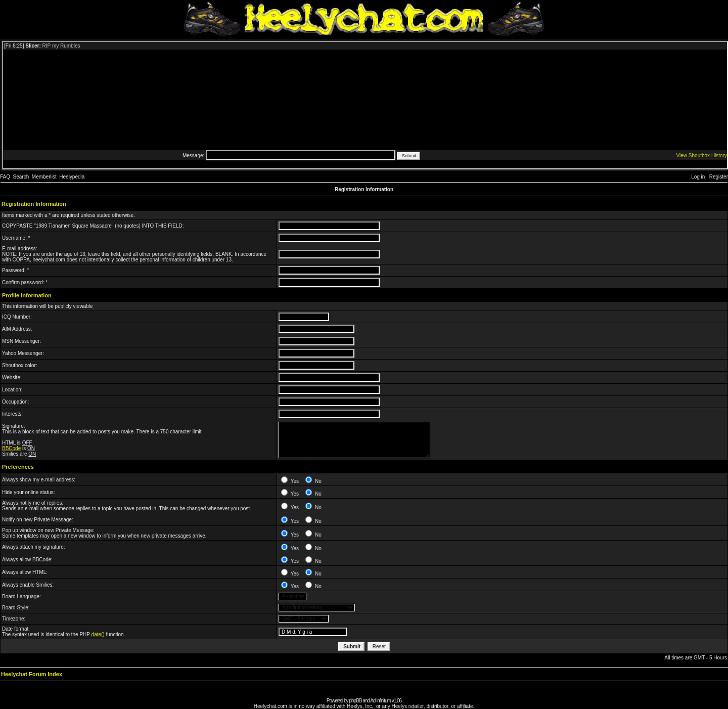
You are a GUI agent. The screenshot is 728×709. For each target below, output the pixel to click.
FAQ (5, 177)
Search (21, 177)
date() (98, 634)
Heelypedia (72, 177)
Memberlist (44, 177)
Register (719, 177)
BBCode (11, 448)
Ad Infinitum (380, 701)
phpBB (355, 701)
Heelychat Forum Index (32, 674)
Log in (698, 177)
